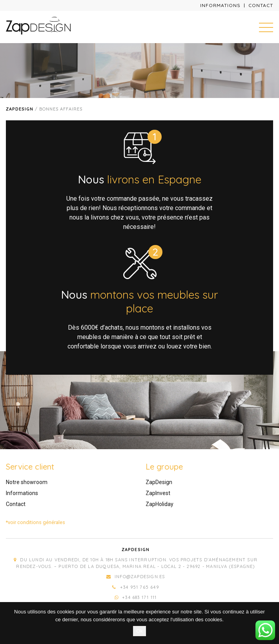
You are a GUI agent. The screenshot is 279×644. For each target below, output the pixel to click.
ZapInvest (158, 493)
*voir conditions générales (36, 522)
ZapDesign (159, 482)
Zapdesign (20, 109)
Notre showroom (27, 482)
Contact (261, 5)
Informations (220, 5)
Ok (139, 631)
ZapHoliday (160, 504)
